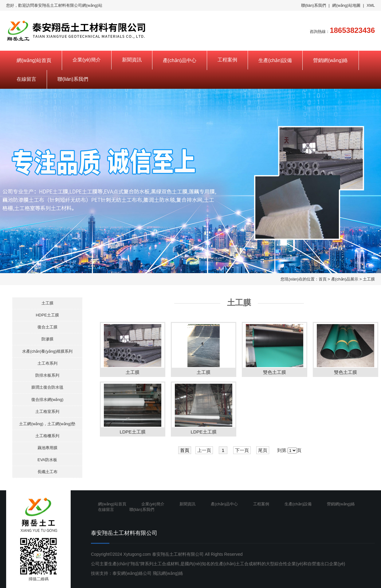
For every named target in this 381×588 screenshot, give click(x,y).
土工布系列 (47, 363)
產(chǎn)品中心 (180, 60)
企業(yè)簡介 (87, 60)
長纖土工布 (47, 472)
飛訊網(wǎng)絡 (168, 573)
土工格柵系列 (47, 436)
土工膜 (369, 279)
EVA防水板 (47, 460)
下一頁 (242, 450)
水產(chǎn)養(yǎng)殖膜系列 (47, 351)
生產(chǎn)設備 (275, 60)
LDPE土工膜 (132, 432)
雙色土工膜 (275, 372)
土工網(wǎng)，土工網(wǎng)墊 (47, 424)
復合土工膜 (47, 327)
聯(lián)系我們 (314, 5)
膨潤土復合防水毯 (47, 387)
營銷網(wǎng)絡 (330, 60)
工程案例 (227, 60)
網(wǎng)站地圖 (346, 5)
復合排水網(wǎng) (47, 400)
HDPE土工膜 (47, 315)
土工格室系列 (47, 412)
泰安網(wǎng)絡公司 (132, 573)
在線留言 (26, 79)
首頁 (323, 279)
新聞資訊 (132, 60)
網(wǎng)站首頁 (34, 60)
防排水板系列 (47, 375)
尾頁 (263, 450)
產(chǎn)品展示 (345, 279)
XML (371, 5)
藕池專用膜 (47, 448)
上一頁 (204, 450)
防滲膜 (47, 339)
